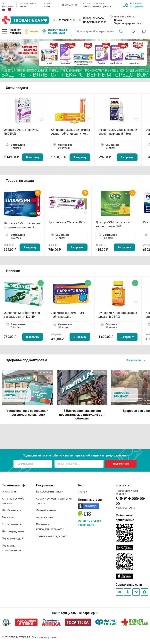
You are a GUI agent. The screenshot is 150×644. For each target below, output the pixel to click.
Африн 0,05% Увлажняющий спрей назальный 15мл (118, 132)
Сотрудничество (12, 524)
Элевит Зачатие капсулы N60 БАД (21, 132)
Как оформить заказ (28, 5)
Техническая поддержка (52, 536)
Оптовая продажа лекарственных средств (97, 5)
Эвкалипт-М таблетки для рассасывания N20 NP (22, 315)
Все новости (136, 360)
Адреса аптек (48, 5)
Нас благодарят (12, 510)
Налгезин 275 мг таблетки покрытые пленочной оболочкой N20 (22, 225)
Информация (70, 5)
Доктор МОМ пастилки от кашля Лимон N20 (114, 224)
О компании (8, 5)
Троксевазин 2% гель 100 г (67, 222)
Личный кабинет (47, 510)
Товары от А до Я (13, 538)
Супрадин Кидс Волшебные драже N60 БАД (118, 315)
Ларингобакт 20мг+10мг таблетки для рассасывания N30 (68, 315)
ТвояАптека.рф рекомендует (55, 31)
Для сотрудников (13, 531)
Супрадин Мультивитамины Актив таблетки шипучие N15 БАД (71, 132)
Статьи (83, 492)
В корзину (33, 157)
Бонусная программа (133, 5)
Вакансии (8, 517)
